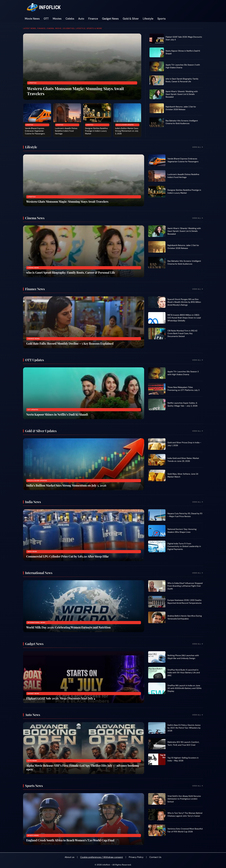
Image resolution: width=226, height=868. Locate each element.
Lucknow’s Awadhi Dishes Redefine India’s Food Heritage (66, 131)
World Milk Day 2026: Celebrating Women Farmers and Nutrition (68, 627)
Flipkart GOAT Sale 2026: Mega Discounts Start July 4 (61, 698)
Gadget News (110, 19)
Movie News (32, 19)
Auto (81, 19)
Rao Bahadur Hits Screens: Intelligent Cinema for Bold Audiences (182, 122)
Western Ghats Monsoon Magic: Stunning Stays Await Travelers (76, 91)
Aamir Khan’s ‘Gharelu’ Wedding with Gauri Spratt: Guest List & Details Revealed (182, 94)
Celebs (70, 19)
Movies (57, 19)
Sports (162, 19)
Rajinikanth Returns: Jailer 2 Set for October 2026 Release (181, 108)
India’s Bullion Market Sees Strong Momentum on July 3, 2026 (127, 131)
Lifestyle (148, 19)
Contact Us (155, 857)
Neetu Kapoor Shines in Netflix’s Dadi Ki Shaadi (57, 414)
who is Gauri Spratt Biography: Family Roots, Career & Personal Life (182, 80)
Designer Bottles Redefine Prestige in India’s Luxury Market (96, 131)
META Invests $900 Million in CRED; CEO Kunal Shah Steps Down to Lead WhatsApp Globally (184, 318)
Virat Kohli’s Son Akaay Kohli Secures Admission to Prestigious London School (184, 799)
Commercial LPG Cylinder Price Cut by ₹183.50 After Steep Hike (67, 556)
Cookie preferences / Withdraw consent (102, 857)
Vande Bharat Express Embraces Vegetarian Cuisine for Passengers (35, 131)
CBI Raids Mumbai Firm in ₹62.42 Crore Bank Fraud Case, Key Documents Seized (182, 334)
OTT (46, 19)
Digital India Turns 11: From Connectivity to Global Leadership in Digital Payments (184, 546)
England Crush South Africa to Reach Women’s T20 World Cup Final (70, 840)
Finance (93, 19)
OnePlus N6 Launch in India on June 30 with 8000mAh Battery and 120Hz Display (184, 688)
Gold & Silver (131, 19)
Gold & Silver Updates (125, 125)
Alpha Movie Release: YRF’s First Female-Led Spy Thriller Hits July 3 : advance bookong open (83, 767)
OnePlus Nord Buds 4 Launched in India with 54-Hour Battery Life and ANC (184, 673)
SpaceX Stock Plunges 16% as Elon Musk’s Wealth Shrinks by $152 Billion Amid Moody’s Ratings (184, 302)
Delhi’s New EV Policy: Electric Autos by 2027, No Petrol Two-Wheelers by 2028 (184, 728)
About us (70, 857)
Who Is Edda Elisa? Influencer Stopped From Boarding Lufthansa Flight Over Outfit (185, 586)
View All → (198, 147)
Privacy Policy (136, 857)
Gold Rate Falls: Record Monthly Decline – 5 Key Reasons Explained (70, 343)
